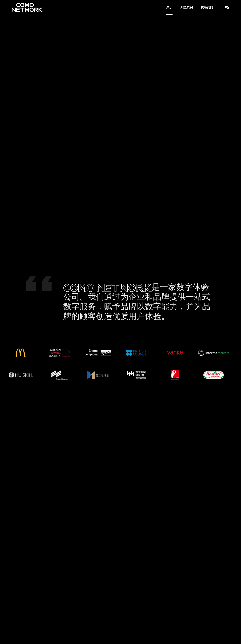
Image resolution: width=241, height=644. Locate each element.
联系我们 (207, 7)
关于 (169, 7)
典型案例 (187, 7)
